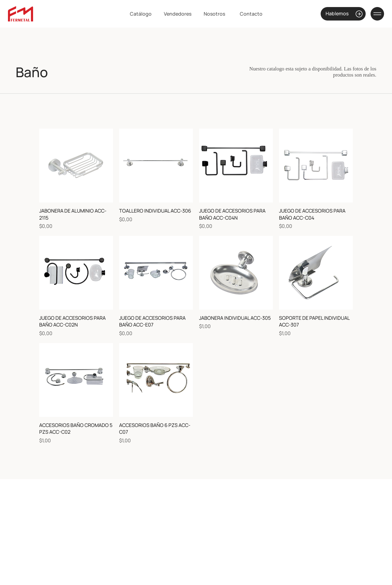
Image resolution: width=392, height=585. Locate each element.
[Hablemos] (343, 14)
